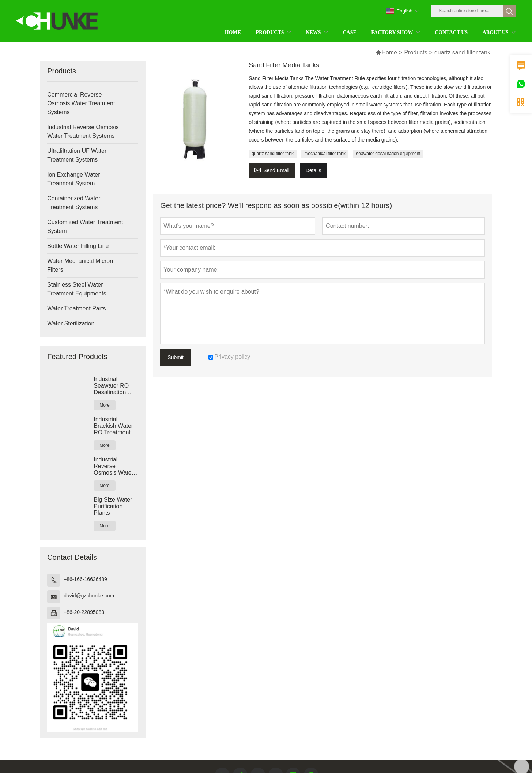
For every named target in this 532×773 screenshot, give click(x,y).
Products (416, 52)
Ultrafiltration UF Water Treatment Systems (77, 155)
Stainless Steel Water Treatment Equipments (77, 289)
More (104, 405)
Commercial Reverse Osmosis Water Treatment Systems (81, 103)
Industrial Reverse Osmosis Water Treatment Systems (83, 131)
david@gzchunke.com (89, 596)
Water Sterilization (71, 323)
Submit (176, 357)
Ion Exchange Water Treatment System (73, 179)
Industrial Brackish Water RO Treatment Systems (113, 426)
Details (314, 170)
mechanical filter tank (325, 154)
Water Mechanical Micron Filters (80, 265)
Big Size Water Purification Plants (113, 506)
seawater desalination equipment (388, 154)
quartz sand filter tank (273, 154)
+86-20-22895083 (84, 612)
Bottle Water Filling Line (78, 246)
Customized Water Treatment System (85, 227)
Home (389, 52)
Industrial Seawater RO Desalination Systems (111, 386)
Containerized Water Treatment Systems (74, 203)
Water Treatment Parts (76, 308)
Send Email (272, 169)
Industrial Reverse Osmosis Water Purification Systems (114, 466)
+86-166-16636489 (85, 579)
